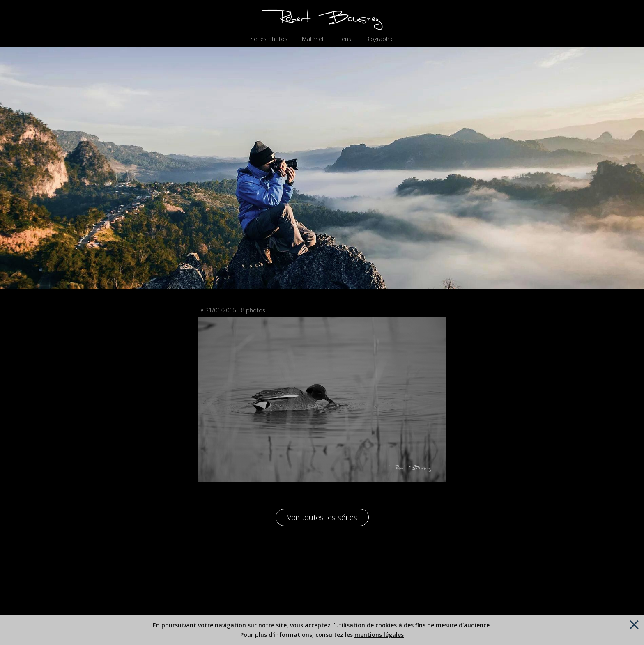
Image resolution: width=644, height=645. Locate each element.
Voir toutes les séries (322, 517)
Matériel (313, 39)
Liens (344, 39)
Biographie (380, 39)
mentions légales (379, 635)
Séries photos (269, 39)
